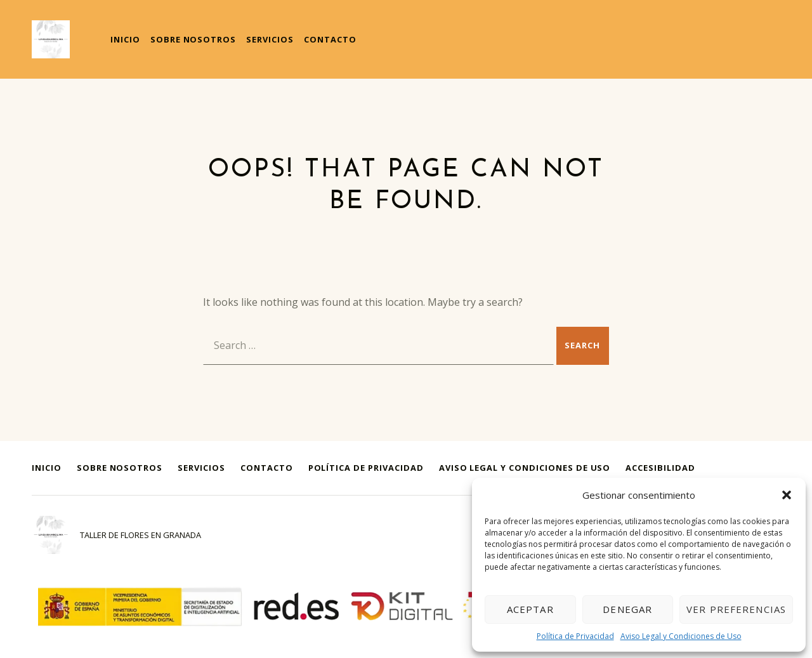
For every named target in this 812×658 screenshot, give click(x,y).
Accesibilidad (660, 468)
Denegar (627, 609)
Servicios (270, 39)
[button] (787, 495)
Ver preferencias (736, 609)
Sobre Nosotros (193, 39)
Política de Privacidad (575, 636)
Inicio (125, 39)
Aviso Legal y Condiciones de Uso (681, 636)
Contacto (330, 39)
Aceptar (530, 609)
